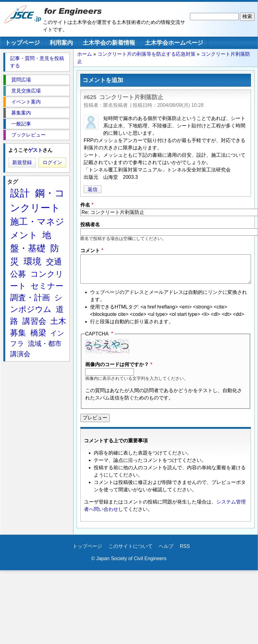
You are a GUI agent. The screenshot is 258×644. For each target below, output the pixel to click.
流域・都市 (45, 344)
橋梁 (38, 333)
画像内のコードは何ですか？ (117, 364)
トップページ (22, 43)
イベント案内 (26, 102)
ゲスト (35, 150)
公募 (18, 274)
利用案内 (61, 43)
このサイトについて (131, 546)
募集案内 (21, 113)
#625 (90, 97)
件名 (85, 205)
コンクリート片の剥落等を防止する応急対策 (146, 54)
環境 (32, 261)
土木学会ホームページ (174, 43)
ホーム (85, 54)
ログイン (52, 162)
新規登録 (22, 162)
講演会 (20, 354)
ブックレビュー (28, 135)
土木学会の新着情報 (109, 43)
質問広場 (21, 80)
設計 (20, 193)
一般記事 (21, 124)
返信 (93, 189)
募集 (18, 333)
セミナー (47, 286)
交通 (54, 262)
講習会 (34, 321)
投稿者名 (90, 225)
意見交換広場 (26, 91)
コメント (90, 251)
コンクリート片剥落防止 (131, 97)
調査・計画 (30, 298)
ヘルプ (166, 546)
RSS (185, 546)
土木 (58, 321)
